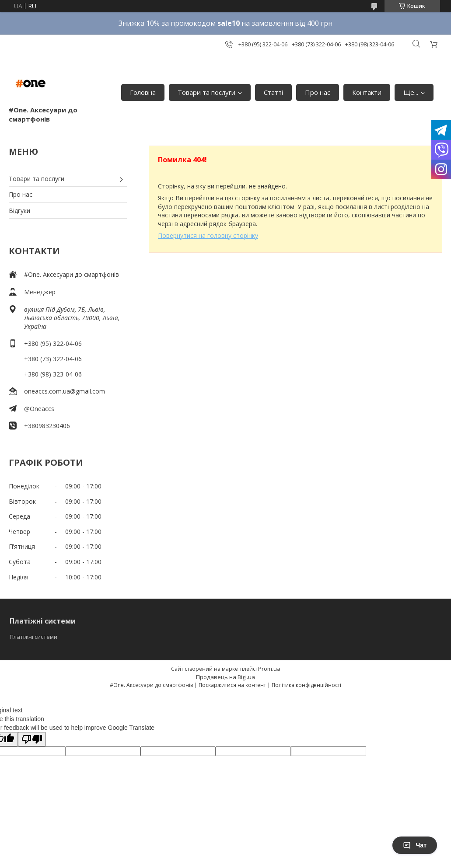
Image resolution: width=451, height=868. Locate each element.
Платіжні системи (33, 637)
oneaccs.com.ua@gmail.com (65, 391)
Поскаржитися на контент (232, 685)
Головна (143, 92)
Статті (273, 92)
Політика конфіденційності (306, 685)
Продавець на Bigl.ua (225, 677)
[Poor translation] (32, 739)
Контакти (367, 92)
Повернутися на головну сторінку (208, 235)
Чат (415, 845)
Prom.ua (269, 669)
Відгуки (19, 211)
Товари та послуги (206, 92)
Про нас (318, 92)
